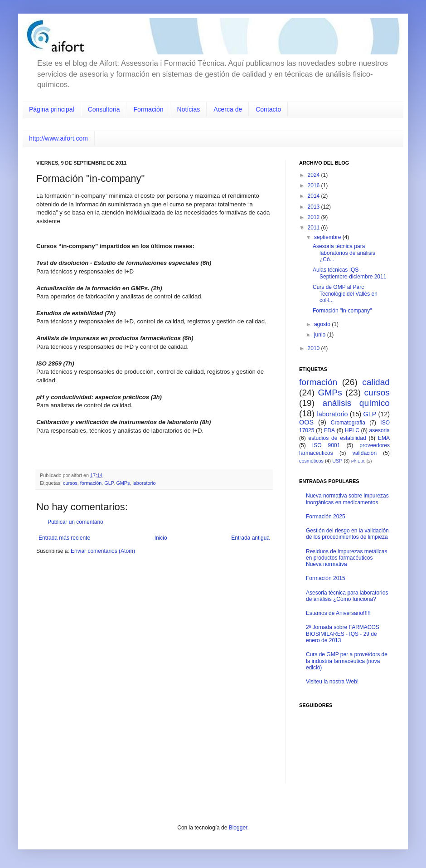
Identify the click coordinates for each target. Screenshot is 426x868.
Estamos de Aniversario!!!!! (338, 613)
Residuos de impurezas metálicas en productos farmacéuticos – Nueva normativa (346, 558)
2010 (315, 348)
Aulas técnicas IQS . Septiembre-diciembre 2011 (349, 273)
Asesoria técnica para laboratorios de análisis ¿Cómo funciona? (347, 596)
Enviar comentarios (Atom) (103, 551)
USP (337, 461)
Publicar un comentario (75, 522)
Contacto (268, 109)
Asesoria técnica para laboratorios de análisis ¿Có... (344, 253)
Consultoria (104, 109)
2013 (315, 207)
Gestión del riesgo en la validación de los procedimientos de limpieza (347, 534)
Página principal (52, 109)
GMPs (123, 483)
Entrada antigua (250, 538)
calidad (376, 382)
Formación (148, 109)
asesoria (380, 430)
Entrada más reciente (64, 538)
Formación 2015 (326, 578)
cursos (70, 483)
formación (91, 483)
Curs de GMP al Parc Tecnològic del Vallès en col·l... (345, 294)
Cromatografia (348, 423)
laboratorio (144, 483)
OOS (306, 422)
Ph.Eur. (358, 461)
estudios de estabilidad (337, 438)
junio (321, 335)
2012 (315, 217)
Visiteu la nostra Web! (332, 682)
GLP (109, 483)
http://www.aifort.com (58, 138)
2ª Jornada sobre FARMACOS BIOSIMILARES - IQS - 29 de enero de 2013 (343, 634)
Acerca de (228, 109)
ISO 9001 (326, 445)
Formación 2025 (326, 517)
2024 (315, 175)
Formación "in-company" (342, 311)
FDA (329, 430)
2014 (315, 196)
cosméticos (311, 461)
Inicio (161, 538)
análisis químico (356, 403)
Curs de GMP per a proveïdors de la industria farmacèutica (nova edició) (347, 661)
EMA (384, 438)
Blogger (238, 828)
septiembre (328, 237)
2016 (315, 185)
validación (365, 453)
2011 (315, 228)
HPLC (352, 430)
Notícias (189, 109)
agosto (323, 324)
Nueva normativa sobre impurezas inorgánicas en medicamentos (347, 499)
